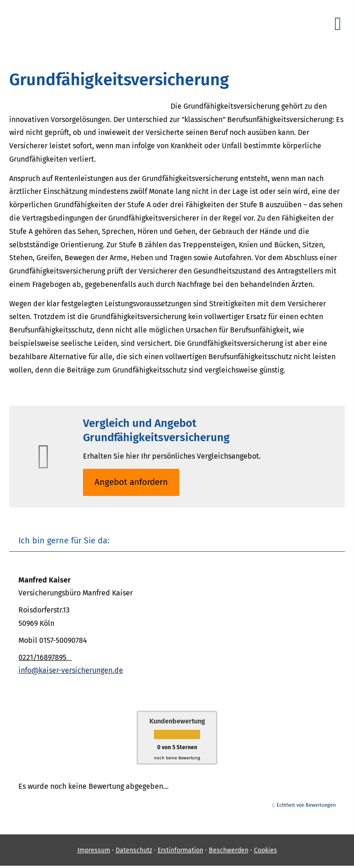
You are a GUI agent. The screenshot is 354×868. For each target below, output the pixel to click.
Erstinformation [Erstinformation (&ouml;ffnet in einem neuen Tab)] (180, 850)
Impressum (94, 850)
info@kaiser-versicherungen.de (71, 670)
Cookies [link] (265, 850)
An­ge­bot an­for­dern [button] (131, 482)
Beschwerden (229, 850)
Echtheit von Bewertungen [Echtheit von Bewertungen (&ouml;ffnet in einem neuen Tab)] (306, 805)
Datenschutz (134, 850)
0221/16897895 (45, 657)
